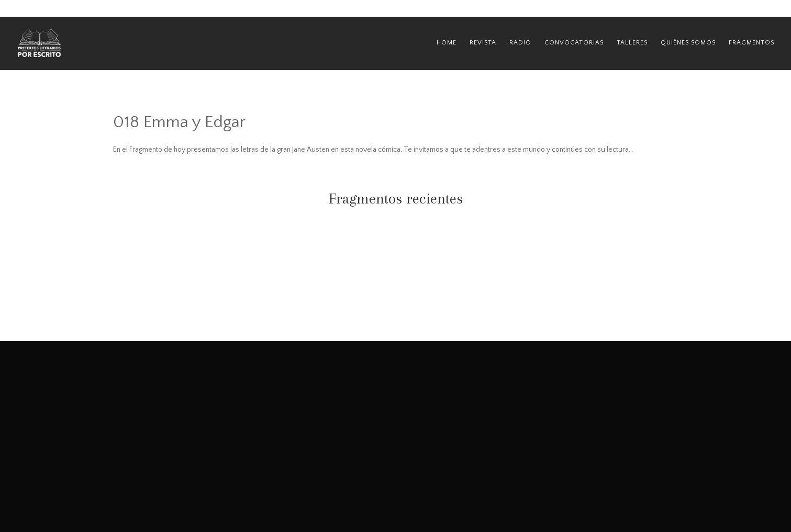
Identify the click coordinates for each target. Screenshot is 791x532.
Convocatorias (574, 43)
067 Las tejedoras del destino (594, 254)
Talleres (632, 43)
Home (447, 43)
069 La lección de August (197, 254)
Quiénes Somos (688, 43)
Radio (520, 43)
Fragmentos (751, 43)
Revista (483, 43)
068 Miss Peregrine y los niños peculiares (395, 258)
